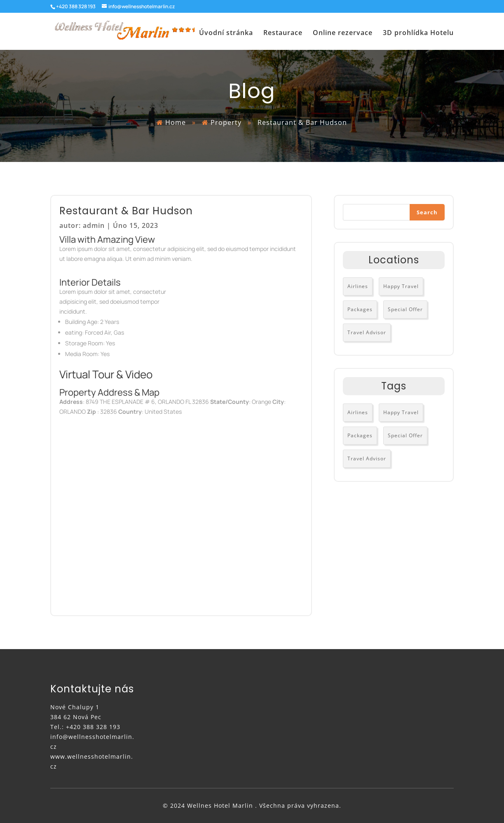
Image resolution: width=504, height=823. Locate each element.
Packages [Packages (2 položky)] (360, 309)
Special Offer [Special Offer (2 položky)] (405, 309)
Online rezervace (343, 34)
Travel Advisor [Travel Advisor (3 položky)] (367, 332)
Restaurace (283, 34)
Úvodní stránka (226, 34)
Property (227, 122)
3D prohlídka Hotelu (418, 34)
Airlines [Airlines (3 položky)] (358, 286)
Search (427, 212)
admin (94, 225)
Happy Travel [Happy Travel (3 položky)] (401, 286)
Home (176, 122)
